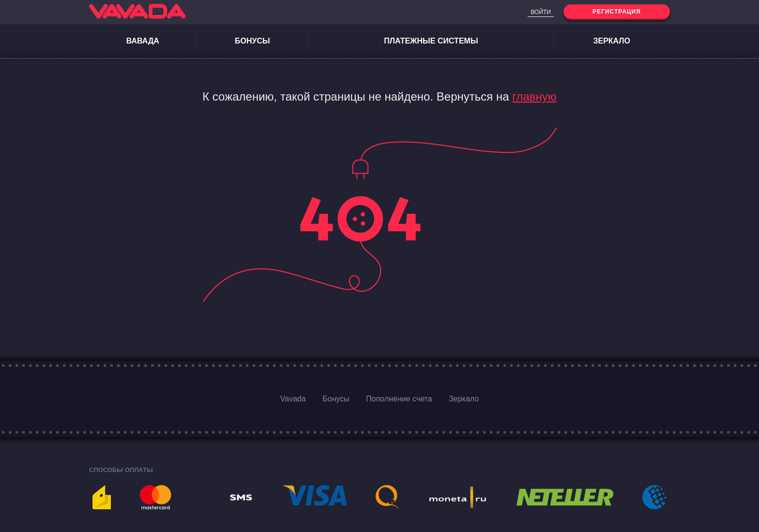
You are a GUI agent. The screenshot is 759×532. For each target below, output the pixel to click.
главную (534, 96)
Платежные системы (431, 41)
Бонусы (252, 41)
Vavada (293, 399)
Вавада (143, 41)
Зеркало (612, 41)
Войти (541, 12)
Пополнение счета (399, 399)
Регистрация (617, 12)
